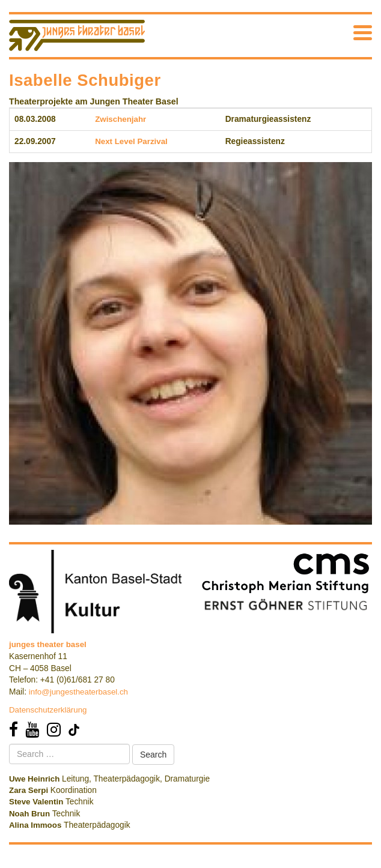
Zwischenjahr (120, 119)
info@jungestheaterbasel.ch (78, 692)
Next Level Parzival (131, 141)
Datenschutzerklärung (48, 710)
